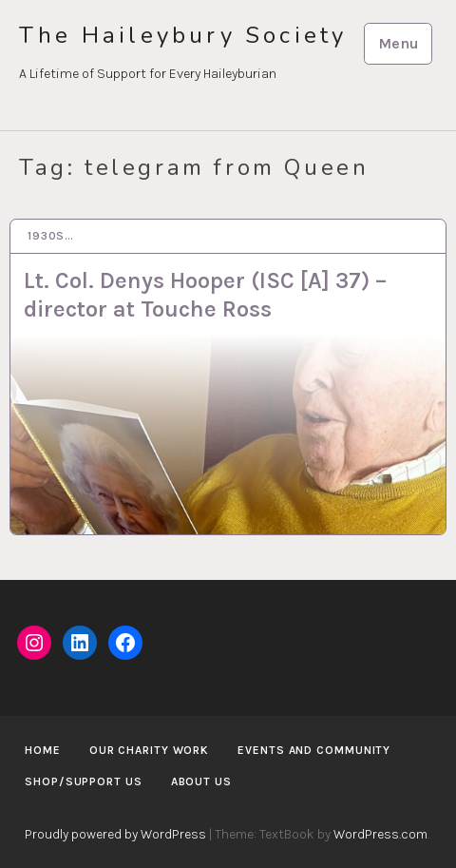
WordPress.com (380, 834)
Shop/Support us (84, 781)
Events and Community (314, 750)
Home (43, 750)
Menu (399, 43)
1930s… (51, 236)
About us (201, 781)
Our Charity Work (149, 750)
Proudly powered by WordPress (115, 834)
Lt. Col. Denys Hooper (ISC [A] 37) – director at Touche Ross (205, 295)
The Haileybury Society (183, 36)
